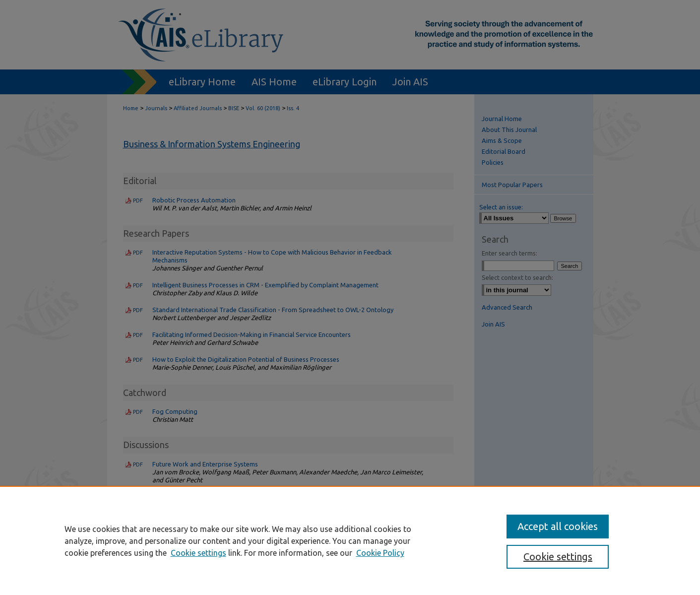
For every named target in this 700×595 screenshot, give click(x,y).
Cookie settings (198, 553)
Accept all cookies (558, 526)
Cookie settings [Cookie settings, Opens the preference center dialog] (558, 557)
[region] (350, 540)
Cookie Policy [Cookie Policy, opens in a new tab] (380, 553)
